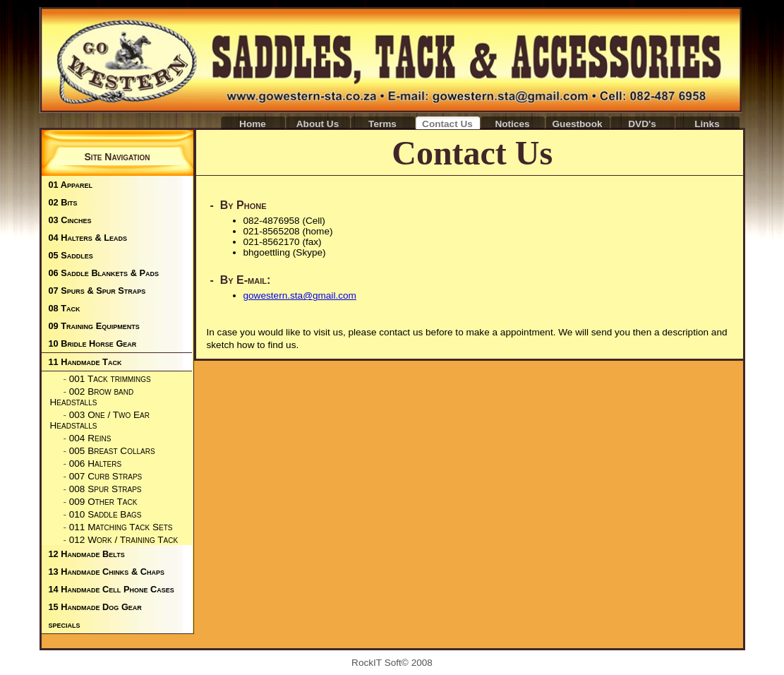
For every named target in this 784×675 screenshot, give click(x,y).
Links (707, 124)
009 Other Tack (103, 502)
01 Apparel (71, 185)
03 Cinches (70, 220)
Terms (382, 124)
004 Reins (90, 438)
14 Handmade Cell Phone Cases (111, 589)
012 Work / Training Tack (123, 540)
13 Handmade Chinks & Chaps (107, 572)
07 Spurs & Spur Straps (97, 291)
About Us (318, 124)
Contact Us (447, 124)
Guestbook (578, 124)
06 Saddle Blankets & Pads (104, 273)
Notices (512, 124)
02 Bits (63, 202)
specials (65, 625)
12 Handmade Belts (87, 554)
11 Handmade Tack (85, 362)
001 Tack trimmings (110, 379)
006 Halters (95, 464)
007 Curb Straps (106, 476)
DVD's (642, 124)
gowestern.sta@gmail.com (300, 295)
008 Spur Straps (105, 489)
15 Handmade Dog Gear (95, 607)
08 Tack (65, 308)
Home (253, 124)
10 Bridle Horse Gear (93, 344)
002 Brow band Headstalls (92, 397)
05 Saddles (71, 255)
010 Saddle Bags (105, 514)
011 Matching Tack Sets (121, 527)
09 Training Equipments (94, 326)
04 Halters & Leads (88, 238)
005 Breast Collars (112, 451)
